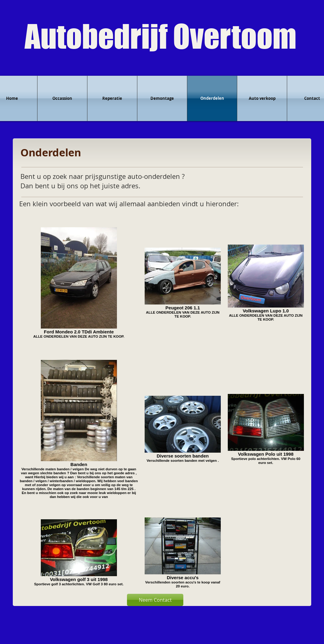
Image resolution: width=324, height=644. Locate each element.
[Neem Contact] (155, 600)
